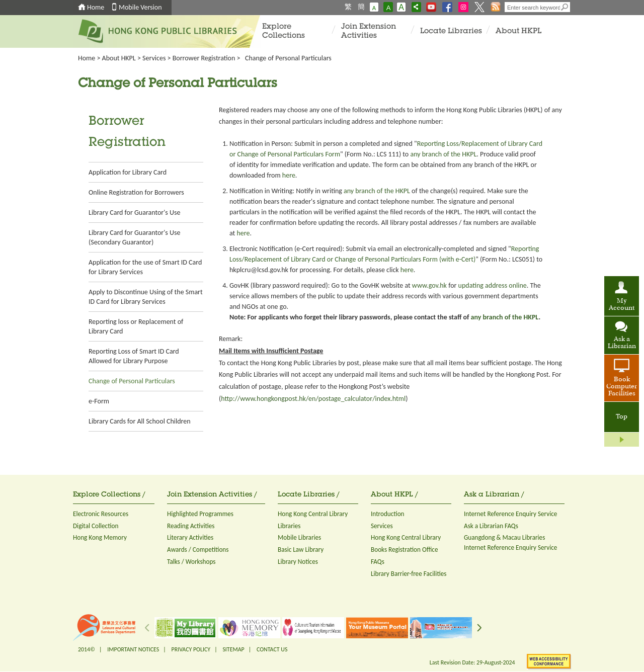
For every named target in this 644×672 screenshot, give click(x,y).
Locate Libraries (451, 31)
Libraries (289, 526)
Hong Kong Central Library (313, 514)
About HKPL (518, 31)
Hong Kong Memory (100, 537)
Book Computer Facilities (622, 387)
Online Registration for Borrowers (136, 192)
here (289, 175)
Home (96, 7)
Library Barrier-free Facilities (409, 574)
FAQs (378, 562)
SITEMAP (233, 649)
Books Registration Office (405, 550)
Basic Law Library (301, 550)
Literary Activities (190, 537)
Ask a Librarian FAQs (491, 526)
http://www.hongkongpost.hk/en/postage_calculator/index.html (313, 399)
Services (154, 58)
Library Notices (298, 562)
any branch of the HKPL (443, 154)
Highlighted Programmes (200, 514)
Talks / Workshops (191, 562)
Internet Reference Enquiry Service (510, 514)
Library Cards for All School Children (140, 421)
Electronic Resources (101, 514)
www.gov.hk (429, 285)
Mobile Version (140, 7)
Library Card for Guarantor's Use (134, 213)
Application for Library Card (128, 172)
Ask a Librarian (622, 343)
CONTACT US (272, 649)
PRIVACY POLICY (191, 649)
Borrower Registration (204, 58)
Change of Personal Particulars (132, 381)
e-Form (99, 401)
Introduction (388, 514)
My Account (622, 305)
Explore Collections (284, 31)
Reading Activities (191, 526)
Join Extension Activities (369, 31)
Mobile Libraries (299, 537)
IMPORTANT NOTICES (133, 649)
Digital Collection (96, 526)
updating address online (493, 285)
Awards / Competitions (198, 550)
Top (622, 417)
